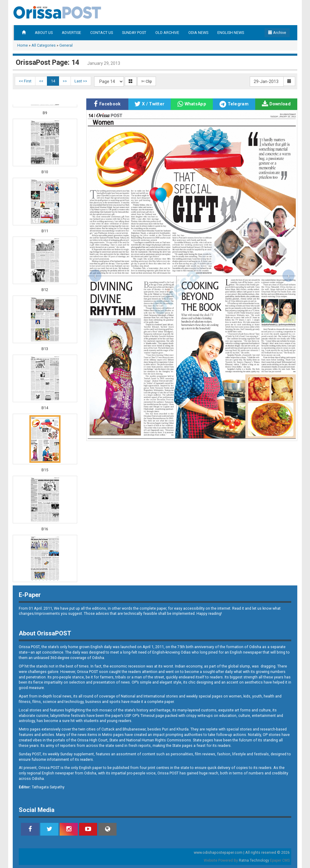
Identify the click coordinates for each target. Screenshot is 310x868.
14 (53, 81)
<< (41, 81)
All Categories (44, 45)
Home (23, 45)
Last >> (81, 81)
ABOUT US (44, 33)
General (66, 45)
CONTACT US (102, 33)
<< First (25, 81)
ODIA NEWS (198, 33)
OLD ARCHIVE (167, 33)
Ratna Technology (254, 860)
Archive (277, 33)
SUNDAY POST (134, 33)
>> (65, 81)
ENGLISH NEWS (231, 33)
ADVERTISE (71, 33)
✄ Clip (147, 81)
